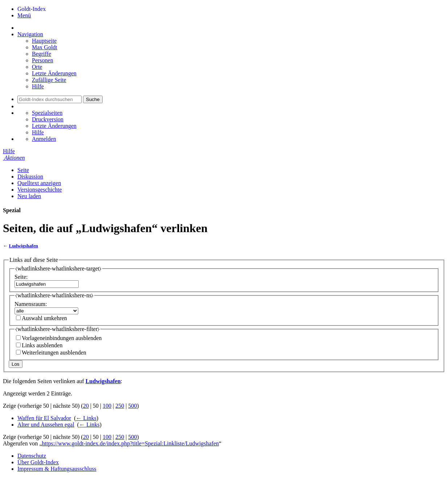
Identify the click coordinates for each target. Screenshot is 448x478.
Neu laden (29, 196)
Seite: (21, 277)
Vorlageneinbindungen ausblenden (62, 338)
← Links (86, 418)
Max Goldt (45, 47)
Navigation (30, 34)
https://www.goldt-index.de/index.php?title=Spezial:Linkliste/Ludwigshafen (130, 443)
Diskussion (30, 177)
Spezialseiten (47, 113)
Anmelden (44, 139)
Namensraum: (31, 304)
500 (133, 406)
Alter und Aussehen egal (46, 425)
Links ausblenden (42, 345)
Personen (43, 60)
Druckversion (48, 119)
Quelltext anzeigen (39, 183)
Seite (23, 170)
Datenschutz (32, 456)
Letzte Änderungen (54, 73)
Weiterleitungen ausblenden (54, 353)
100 (107, 406)
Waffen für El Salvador (44, 418)
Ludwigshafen (24, 246)
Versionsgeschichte (40, 190)
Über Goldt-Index (38, 462)
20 (86, 406)
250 (120, 406)
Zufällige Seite (49, 80)
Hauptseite (44, 41)
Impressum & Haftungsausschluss (57, 469)
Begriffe (42, 54)
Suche (93, 99)
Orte (37, 67)
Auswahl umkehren (44, 318)
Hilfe (38, 86)
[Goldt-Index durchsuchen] (49, 99)
